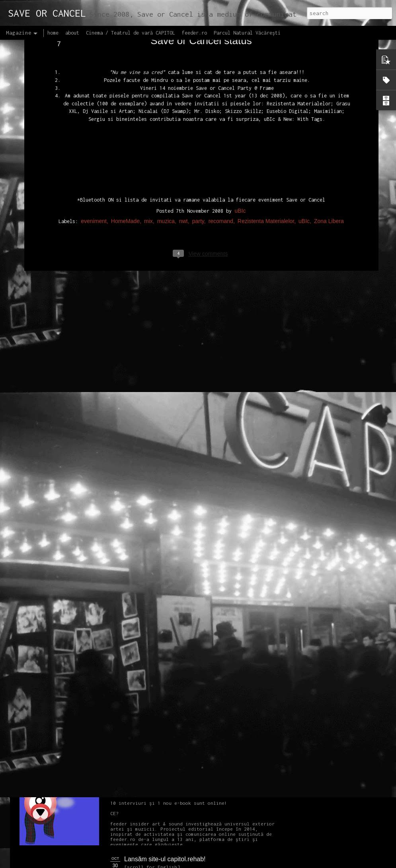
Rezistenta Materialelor (266, 152)
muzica (166, 152)
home (53, 33)
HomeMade (125, 152)
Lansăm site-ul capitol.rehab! (165, 859)
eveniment (94, 152)
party (198, 152)
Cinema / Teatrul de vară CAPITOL (131, 33)
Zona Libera (329, 152)
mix (148, 152)
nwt (183, 152)
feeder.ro (194, 33)
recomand (221, 152)
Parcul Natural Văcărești (247, 33)
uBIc (240, 142)
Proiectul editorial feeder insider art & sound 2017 (194, 769)
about (72, 33)
